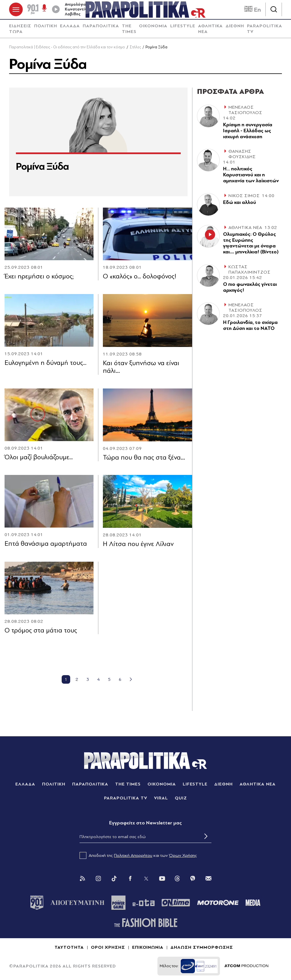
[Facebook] (130, 878)
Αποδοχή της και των (138, 855)
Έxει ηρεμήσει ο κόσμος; (39, 276)
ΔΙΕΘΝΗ (235, 26)
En (252, 10)
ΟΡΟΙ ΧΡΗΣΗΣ (108, 948)
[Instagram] (98, 878)
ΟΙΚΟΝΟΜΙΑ (153, 26)
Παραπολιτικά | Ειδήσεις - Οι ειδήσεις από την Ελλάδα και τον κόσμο (67, 47)
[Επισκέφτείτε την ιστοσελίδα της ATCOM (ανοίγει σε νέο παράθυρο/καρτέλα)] (246, 966)
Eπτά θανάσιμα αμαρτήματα (46, 544)
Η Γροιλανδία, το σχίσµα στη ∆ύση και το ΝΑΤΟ (250, 326)
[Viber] (193, 878)
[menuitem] (20, 29)
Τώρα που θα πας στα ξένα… (144, 457)
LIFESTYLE (183, 26)
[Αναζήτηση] (274, 10)
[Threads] (177, 878)
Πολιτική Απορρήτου (133, 855)
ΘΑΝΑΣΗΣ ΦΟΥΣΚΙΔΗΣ (242, 154)
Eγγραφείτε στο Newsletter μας (145, 823)
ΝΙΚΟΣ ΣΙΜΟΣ (244, 196)
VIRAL (161, 798)
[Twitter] (146, 878)
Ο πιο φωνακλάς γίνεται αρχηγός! (250, 287)
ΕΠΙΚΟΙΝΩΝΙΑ (148, 948)
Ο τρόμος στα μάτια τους (41, 630)
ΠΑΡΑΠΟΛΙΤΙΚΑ (101, 26)
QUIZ (181, 798)
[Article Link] (49, 234)
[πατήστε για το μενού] (16, 10)
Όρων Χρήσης (183, 855)
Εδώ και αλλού (240, 202)
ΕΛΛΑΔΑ (70, 26)
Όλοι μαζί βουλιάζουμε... (39, 457)
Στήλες (135, 47)
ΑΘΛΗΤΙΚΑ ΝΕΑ (211, 29)
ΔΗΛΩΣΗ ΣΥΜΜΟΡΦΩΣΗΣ (202, 948)
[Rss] (82, 878)
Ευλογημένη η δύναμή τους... (45, 363)
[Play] (56, 10)
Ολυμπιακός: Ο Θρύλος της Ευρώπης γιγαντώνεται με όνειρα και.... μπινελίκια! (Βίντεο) (251, 243)
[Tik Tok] (114, 878)
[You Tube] (162, 878)
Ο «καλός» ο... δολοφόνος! (140, 277)
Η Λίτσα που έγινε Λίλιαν (138, 544)
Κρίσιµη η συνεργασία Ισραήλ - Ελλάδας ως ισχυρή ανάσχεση (248, 131)
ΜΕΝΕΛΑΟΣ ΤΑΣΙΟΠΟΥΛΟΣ (245, 110)
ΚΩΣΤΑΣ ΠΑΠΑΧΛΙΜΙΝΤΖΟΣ (249, 269)
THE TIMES (129, 29)
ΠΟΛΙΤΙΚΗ (46, 26)
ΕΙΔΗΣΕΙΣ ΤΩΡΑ (20, 29)
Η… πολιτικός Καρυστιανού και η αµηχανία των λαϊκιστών (251, 175)
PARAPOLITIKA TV (265, 29)
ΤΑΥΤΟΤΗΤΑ (69, 948)
